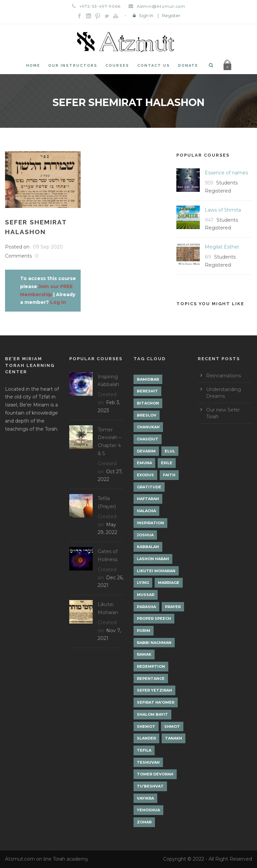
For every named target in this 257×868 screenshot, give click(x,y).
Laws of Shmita (223, 210)
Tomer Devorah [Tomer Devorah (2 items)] (155, 774)
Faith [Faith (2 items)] (169, 475)
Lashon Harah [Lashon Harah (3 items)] (153, 559)
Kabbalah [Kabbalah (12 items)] (148, 547)
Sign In (146, 15)
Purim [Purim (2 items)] (144, 631)
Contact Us (154, 66)
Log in (58, 302)
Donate (188, 66)
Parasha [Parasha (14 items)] (146, 607)
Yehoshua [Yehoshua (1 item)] (148, 810)
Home (33, 66)
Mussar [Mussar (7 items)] (146, 595)
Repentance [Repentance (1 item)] (151, 679)
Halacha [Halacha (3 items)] (146, 511)
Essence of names (226, 173)
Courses (117, 66)
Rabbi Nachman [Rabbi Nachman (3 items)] (154, 643)
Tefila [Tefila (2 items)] (144, 750)
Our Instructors (73, 66)
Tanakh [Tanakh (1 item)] (174, 738)
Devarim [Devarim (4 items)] (146, 451)
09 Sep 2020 (48, 247)
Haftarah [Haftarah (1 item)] (148, 499)
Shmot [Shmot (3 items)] (172, 726)
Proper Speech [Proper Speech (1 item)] (154, 618)
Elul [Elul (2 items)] (170, 451)
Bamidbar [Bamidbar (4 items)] (148, 379)
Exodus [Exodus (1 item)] (145, 475)
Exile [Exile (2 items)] (167, 463)
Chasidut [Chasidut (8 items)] (148, 439)
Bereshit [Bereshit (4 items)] (147, 391)
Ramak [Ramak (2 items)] (144, 654)
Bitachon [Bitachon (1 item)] (148, 403)
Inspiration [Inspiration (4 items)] (150, 523)
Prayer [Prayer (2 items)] (173, 607)
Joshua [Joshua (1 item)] (145, 535)
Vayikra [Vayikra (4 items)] (145, 798)
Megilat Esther (222, 247)
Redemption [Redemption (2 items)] (151, 666)
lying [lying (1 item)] (143, 583)
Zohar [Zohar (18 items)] (144, 822)
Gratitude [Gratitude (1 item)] (149, 487)
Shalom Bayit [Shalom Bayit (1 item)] (152, 714)
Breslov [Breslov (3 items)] (147, 415)
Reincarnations (224, 376)
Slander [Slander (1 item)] (146, 738)
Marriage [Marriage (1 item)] (169, 583)
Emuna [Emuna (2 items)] (144, 463)
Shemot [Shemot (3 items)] (146, 726)
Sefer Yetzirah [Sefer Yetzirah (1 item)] (154, 690)
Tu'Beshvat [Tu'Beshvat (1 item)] (150, 786)
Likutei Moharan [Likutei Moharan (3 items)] (156, 571)
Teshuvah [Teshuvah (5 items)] (148, 762)
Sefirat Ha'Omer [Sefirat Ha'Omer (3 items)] (156, 702)
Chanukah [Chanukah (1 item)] (148, 427)
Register (171, 15)
